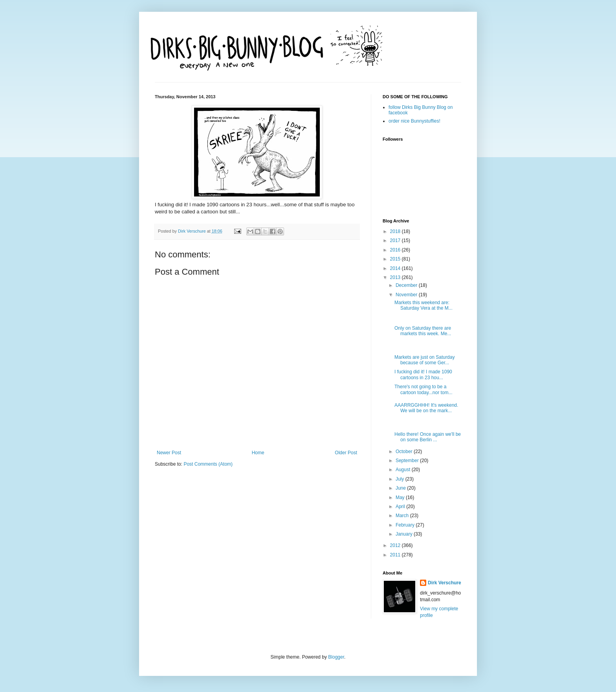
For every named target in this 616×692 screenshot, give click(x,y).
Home (258, 453)
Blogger (336, 657)
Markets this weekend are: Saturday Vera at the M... (423, 305)
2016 (396, 250)
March (403, 516)
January (405, 534)
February (406, 525)
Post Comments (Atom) (208, 464)
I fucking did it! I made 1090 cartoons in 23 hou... (423, 374)
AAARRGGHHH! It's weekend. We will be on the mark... (426, 408)
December (407, 285)
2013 (396, 277)
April (401, 507)
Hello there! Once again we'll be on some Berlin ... (428, 437)
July (401, 479)
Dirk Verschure (192, 231)
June (401, 488)
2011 (396, 555)
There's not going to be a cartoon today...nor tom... (423, 389)
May (401, 497)
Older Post (346, 453)
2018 (396, 231)
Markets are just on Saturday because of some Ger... (424, 360)
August (404, 470)
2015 (396, 259)
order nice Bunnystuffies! (414, 121)
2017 (396, 240)
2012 (396, 545)
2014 (396, 268)
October (405, 452)
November (407, 295)
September (408, 461)
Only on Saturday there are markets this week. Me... (423, 331)
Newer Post (169, 453)
